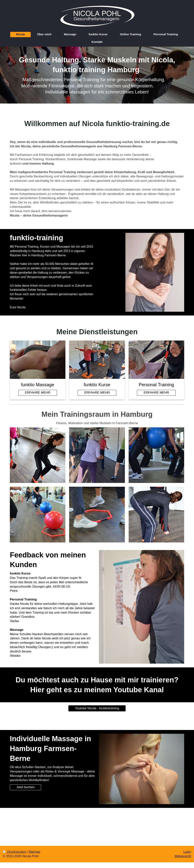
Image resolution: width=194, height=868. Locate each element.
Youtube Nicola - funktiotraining (97, 708)
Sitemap (34, 852)
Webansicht (183, 856)
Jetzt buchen (26, 787)
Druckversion (15, 852)
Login (187, 852)
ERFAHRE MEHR (38, 393)
